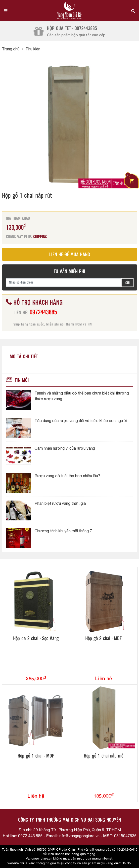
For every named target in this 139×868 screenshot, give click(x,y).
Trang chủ (11, 49)
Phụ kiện (33, 49)
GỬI (127, 283)
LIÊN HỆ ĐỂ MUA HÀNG (70, 255)
